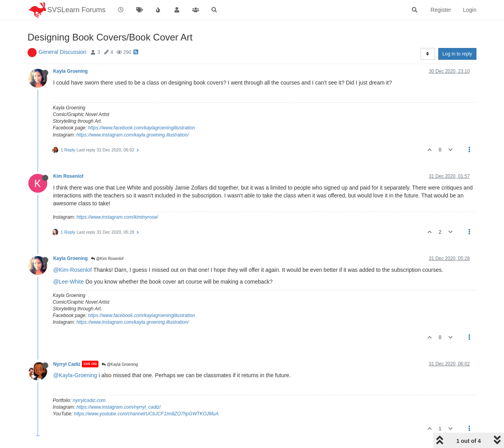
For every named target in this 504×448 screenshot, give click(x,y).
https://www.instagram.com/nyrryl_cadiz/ (119, 407)
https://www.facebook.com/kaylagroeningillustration (141, 128)
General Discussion (62, 52)
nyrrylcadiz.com (89, 400)
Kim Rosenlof (68, 176)
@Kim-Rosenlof (72, 270)
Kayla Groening (70, 71)
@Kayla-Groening (75, 375)
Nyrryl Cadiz (67, 364)
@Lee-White (69, 282)
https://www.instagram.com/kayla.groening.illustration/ (132, 135)
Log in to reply (457, 54)
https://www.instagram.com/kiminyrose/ (117, 217)
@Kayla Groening (120, 364)
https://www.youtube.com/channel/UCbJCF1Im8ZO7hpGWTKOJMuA (146, 414)
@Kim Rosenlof (107, 259)
